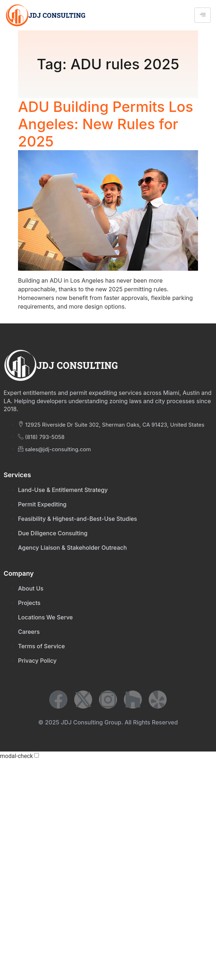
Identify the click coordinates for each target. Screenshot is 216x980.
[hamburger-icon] (202, 15)
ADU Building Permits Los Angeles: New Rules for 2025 (106, 124)
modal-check (16, 756)
